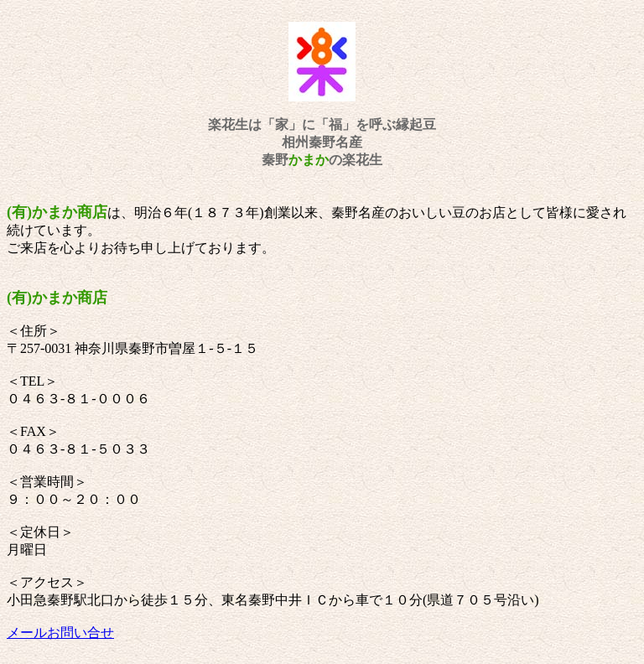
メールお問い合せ (60, 633)
